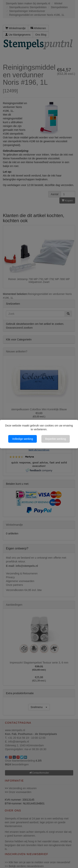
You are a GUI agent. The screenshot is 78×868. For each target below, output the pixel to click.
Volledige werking (23, 439)
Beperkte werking (56, 439)
